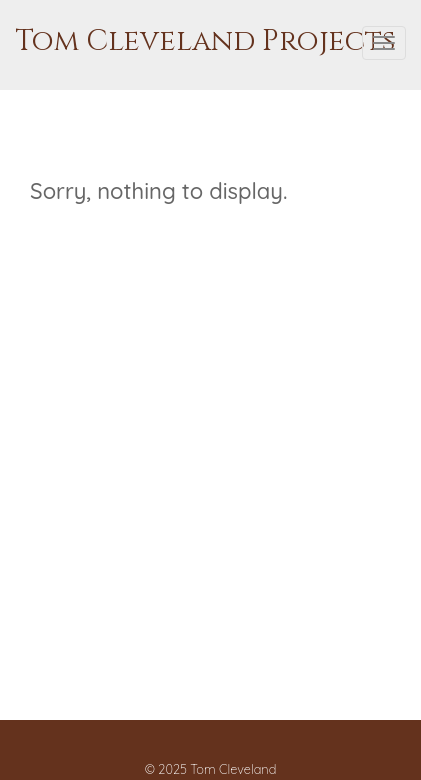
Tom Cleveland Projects (205, 41)
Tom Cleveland (233, 769)
